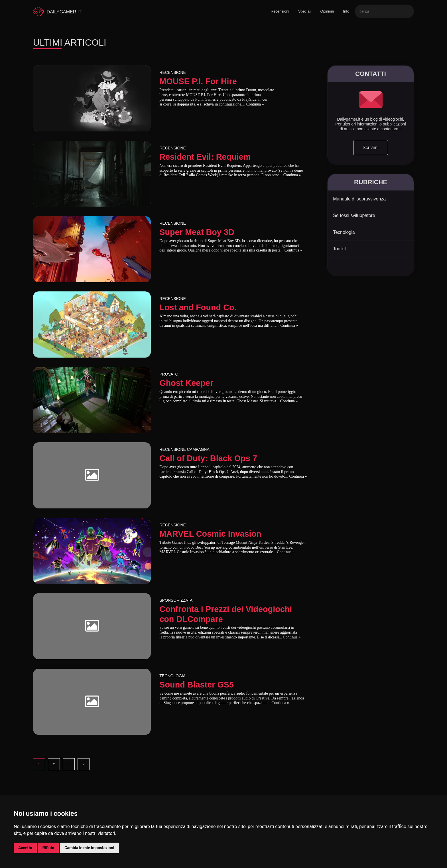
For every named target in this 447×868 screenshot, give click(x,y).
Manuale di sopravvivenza (359, 199)
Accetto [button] (25, 848)
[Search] (384, 11)
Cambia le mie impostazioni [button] (89, 848)
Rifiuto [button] (48, 848)
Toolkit (339, 249)
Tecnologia (344, 232)
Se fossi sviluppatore (354, 215)
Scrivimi (371, 148)
